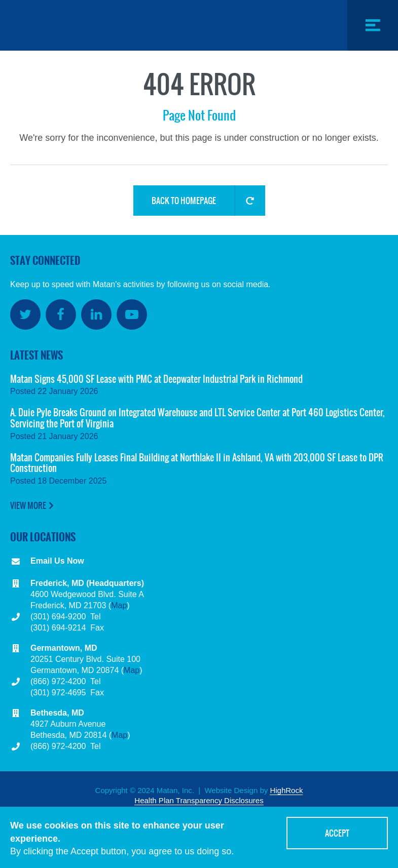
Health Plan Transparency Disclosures (199, 800)
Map (119, 605)
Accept (337, 834)
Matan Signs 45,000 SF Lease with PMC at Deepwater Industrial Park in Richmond (156, 379)
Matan (63, 25)
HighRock (286, 790)
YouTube (132, 314)
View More (28, 505)
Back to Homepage (184, 201)
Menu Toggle (372, 50)
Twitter (25, 314)
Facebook (61, 314)
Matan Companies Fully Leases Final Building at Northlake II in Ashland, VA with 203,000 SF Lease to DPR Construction (197, 463)
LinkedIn (96, 314)
